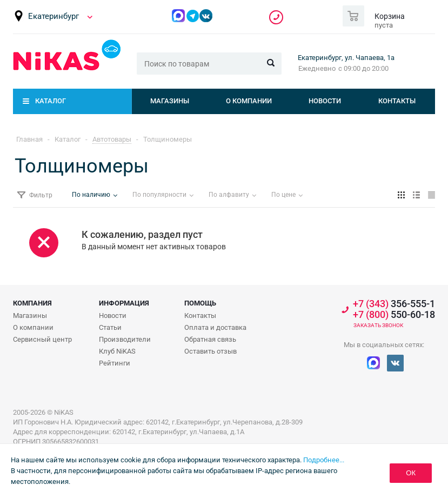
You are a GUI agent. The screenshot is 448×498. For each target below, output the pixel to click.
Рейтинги (115, 363)
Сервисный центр (42, 339)
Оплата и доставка (215, 327)
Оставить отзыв (210, 351)
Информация (124, 303)
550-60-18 (394, 315)
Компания (32, 303)
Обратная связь (210, 339)
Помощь (200, 303)
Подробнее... (324, 460)
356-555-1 (276, 17)
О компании (249, 101)
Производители (125, 339)
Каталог (51, 101)
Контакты (397, 101)
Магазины (170, 101)
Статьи (110, 327)
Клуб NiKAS (117, 351)
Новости (325, 101)
